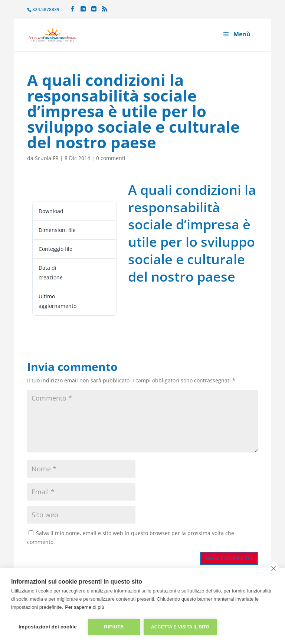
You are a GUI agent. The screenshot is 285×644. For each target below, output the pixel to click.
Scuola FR (47, 158)
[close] (273, 568)
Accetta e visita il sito (180, 627)
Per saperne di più (85, 607)
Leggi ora (45, 188)
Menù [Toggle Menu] (236, 34)
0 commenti (111, 158)
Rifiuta (114, 627)
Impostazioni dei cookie (48, 627)
